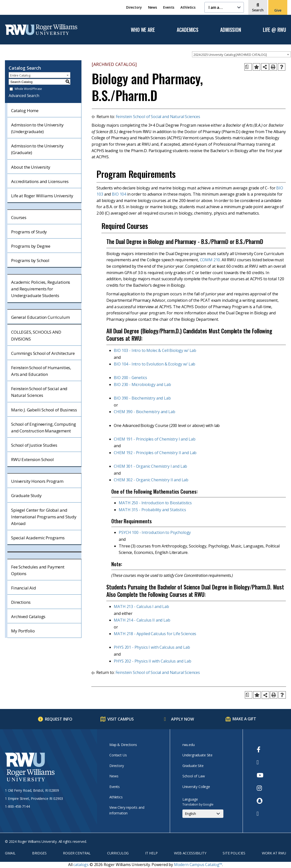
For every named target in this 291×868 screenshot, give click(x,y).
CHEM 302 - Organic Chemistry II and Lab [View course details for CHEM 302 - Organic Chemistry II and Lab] (151, 480)
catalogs (81, 865)
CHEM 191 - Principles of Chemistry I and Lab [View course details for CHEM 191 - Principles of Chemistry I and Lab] (155, 439)
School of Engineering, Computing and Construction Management (44, 427)
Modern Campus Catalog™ (198, 865)
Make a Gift (244, 719)
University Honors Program (37, 481)
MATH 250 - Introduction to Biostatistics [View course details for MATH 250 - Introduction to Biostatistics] (155, 503)
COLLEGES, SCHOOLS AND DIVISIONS (36, 335)
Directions (21, 602)
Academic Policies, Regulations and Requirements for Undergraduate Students (41, 289)
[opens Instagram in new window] (260, 788)
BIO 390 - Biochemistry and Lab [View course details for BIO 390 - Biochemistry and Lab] (142, 398)
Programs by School (30, 260)
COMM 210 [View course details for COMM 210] (210, 260)
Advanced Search (24, 96)
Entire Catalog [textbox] (20, 75)
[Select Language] (203, 814)
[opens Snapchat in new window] (260, 801)
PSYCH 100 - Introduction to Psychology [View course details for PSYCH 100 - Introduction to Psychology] (155, 532)
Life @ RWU (274, 30)
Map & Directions (123, 745)
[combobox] (241, 54)
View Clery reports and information (127, 810)
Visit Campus (121, 719)
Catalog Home (25, 111)
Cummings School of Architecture (43, 353)
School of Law (194, 776)
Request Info (59, 719)
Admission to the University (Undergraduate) (37, 128)
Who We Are (143, 30)
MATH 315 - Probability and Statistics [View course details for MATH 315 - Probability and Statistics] (152, 510)
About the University (31, 167)
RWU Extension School (32, 459)
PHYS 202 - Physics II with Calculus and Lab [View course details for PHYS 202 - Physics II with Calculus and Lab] (152, 661)
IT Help (151, 853)
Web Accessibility (190, 853)
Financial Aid (24, 588)
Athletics (188, 7)
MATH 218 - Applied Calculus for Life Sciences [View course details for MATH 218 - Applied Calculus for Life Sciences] (155, 634)
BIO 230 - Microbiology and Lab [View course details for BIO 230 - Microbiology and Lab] (142, 384)
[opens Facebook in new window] (260, 749)
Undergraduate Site (197, 755)
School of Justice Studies (34, 445)
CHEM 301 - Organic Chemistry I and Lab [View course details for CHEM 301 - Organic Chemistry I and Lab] (150, 466)
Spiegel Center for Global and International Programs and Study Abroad (44, 517)
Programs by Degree (31, 246)
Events (169, 7)
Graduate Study (26, 495)
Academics (188, 30)
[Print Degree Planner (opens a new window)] (248, 67)
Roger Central (77, 853)
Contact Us (118, 755)
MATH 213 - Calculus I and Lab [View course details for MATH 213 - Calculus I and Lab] (141, 606)
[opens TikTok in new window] (260, 814)
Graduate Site (193, 766)
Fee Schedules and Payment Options (38, 570)
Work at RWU (274, 853)
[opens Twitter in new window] (260, 762)
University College (196, 787)
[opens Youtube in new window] (260, 775)
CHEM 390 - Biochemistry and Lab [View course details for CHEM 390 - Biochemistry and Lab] (144, 412)
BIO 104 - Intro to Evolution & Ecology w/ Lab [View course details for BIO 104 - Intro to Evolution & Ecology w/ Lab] (155, 364)
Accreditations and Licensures (40, 181)
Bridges (39, 853)
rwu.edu (189, 745)
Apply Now (183, 719)
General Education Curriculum (40, 317)
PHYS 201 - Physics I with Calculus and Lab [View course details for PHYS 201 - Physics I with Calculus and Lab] (152, 647)
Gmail (10, 853)
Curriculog (118, 853)
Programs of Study (29, 232)
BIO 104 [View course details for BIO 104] (119, 194)
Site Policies (234, 853)
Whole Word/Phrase (28, 89)
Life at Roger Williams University (42, 196)
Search (258, 10)
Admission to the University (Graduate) (37, 149)
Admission (231, 30)
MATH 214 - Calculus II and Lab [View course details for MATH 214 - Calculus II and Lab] (142, 620)
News (153, 7)
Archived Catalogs (28, 616)
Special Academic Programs (38, 538)
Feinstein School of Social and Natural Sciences (39, 392)
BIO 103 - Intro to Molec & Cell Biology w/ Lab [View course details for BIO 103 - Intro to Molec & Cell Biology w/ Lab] (155, 350)
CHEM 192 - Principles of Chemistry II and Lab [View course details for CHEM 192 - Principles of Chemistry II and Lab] (155, 453)
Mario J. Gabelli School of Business (44, 410)
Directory (134, 7)
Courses (19, 217)
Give (278, 10)
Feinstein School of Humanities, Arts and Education (41, 371)
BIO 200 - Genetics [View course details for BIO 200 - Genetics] (130, 378)
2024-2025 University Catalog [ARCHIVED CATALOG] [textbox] (230, 55)
